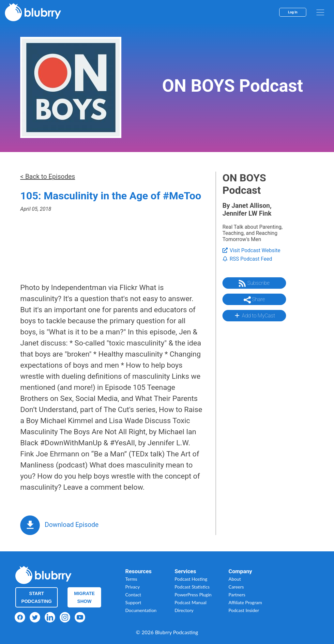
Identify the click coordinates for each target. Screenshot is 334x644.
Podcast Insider (244, 610)
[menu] (320, 12)
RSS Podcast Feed (247, 259)
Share (254, 300)
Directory (184, 610)
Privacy (133, 587)
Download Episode (72, 525)
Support (133, 602)
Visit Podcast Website (251, 250)
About (235, 579)
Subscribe (254, 284)
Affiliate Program (245, 602)
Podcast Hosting (191, 579)
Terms (131, 579)
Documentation (141, 610)
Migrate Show (84, 597)
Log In (293, 12)
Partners (237, 595)
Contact (133, 595)
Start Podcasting (36, 597)
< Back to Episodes (48, 176)
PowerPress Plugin (193, 595)
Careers (236, 587)
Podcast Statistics (192, 587)
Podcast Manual (190, 602)
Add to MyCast (254, 315)
